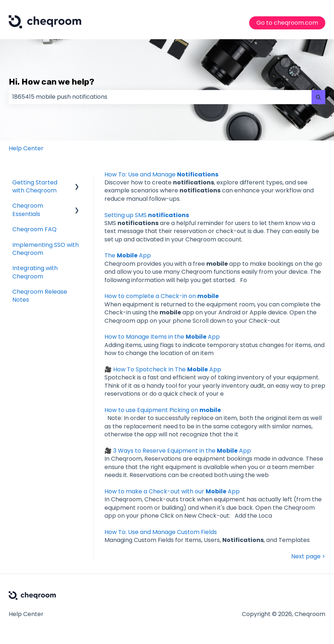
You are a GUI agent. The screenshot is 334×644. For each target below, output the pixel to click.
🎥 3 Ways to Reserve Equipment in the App (178, 451)
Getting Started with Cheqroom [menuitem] (35, 186)
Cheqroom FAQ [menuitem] (34, 229)
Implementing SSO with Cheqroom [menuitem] (46, 249)
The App (128, 255)
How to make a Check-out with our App (172, 491)
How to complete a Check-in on (162, 296)
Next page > (308, 557)
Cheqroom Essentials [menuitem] (28, 210)
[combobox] (160, 97)
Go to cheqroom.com (287, 23)
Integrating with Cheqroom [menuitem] (35, 272)
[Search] (318, 97)
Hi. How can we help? (51, 82)
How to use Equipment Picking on (163, 410)
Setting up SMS (147, 215)
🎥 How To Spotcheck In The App (163, 369)
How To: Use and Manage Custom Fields (161, 532)
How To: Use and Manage (161, 174)
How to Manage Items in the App (162, 337)
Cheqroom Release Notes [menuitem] (40, 296)
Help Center (26, 148)
